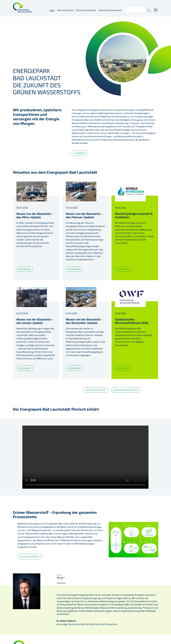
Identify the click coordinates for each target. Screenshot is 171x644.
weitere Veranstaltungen (126, 390)
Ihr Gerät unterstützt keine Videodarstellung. (85, 457)
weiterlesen (25, 269)
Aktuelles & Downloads (110, 10)
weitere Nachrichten (96, 390)
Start (52, 10)
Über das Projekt (65, 10)
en (156, 10)
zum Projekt (80, 153)
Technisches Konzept (86, 10)
